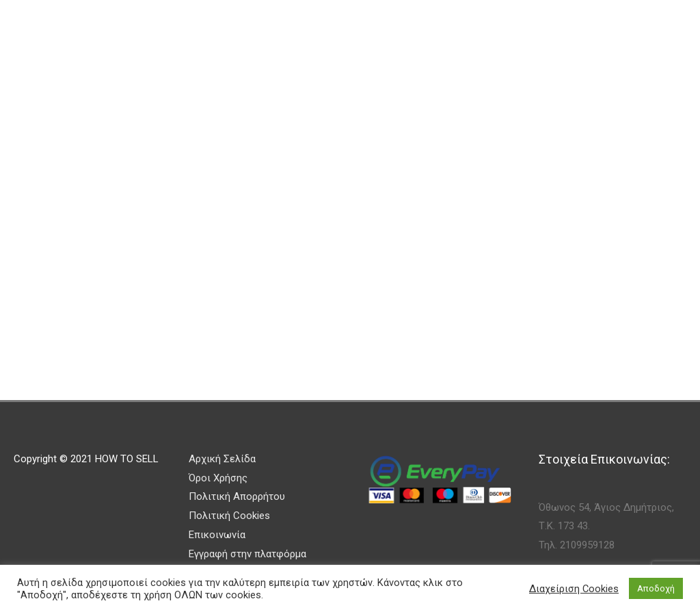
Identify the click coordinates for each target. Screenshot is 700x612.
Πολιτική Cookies (229, 516)
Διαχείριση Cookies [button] (574, 589)
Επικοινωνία (217, 535)
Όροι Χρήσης (218, 478)
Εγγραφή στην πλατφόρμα (247, 554)
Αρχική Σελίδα (222, 459)
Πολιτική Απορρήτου (237, 496)
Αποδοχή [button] (656, 588)
